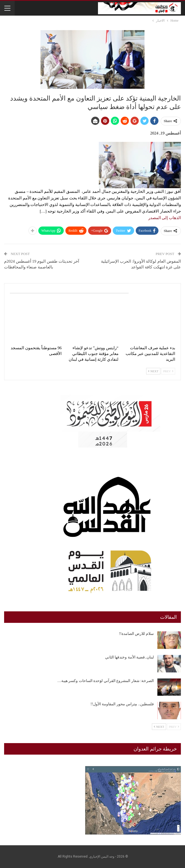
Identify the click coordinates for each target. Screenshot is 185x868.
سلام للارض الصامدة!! (136, 634)
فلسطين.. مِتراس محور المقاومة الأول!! (122, 704)
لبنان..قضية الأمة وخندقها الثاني (130, 657)
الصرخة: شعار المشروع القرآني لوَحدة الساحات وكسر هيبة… (106, 681)
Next (153, 371)
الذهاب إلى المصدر (165, 218)
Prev (168, 371)
